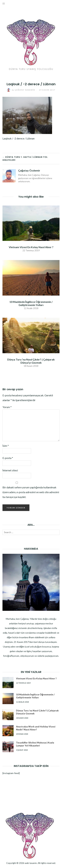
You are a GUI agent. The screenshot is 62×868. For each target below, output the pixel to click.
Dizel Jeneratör (31, 868)
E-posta (8, 458)
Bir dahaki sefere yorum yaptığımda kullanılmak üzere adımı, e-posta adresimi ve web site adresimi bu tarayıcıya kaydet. (31, 492)
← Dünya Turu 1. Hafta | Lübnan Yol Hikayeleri (25, 159)
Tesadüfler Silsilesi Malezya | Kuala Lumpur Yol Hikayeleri (35, 744)
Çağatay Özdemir (21, 90)
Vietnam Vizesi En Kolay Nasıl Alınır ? (31, 247)
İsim (6, 446)
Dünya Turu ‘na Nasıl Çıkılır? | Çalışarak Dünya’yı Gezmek (31, 361)
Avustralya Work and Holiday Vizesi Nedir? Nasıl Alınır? (36, 728)
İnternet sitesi (10, 470)
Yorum (7, 407)
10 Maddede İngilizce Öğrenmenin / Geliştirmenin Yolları (31, 303)
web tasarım (31, 863)
